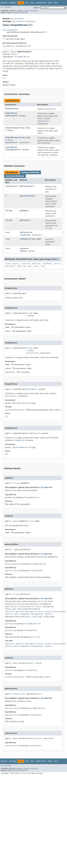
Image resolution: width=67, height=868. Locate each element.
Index (50, 3)
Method (34, 11)
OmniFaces (24, 773)
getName (24, 211)
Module (4, 3)
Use (27, 3)
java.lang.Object (10, 30)
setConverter (26, 232)
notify (57, 264)
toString (21, 266)
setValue (24, 248)
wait (30, 266)
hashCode (47, 264)
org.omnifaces (17, 19)
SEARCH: (37, 8)
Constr (26, 11)
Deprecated (41, 3)
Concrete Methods (15, 176)
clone (8, 264)
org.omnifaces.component (23, 21)
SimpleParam (11, 109)
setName (24, 239)
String (21, 128)
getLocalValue (27, 196)
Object (15, 54)
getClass (37, 264)
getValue (24, 220)
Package (13, 3)
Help (56, 3)
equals (16, 264)
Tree (32, 3)
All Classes (6, 7)
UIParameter (12, 116)
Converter (10, 142)
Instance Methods (30, 172)
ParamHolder (22, 46)
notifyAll (10, 266)
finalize (26, 264)
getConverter (26, 186)
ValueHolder (9, 46)
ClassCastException (15, 410)
